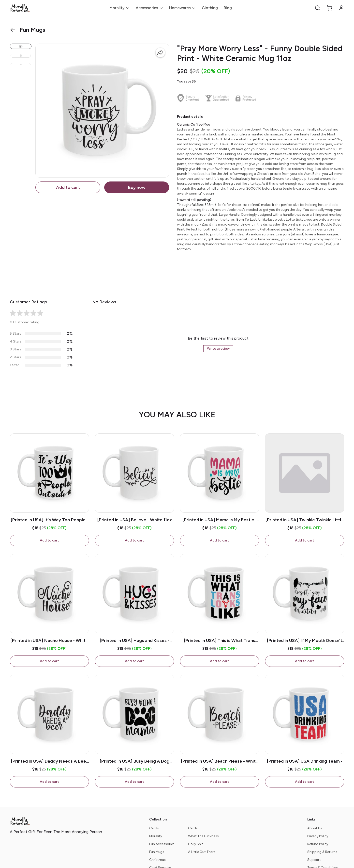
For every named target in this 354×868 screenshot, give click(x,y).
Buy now (137, 187)
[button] (318, 8)
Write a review (218, 349)
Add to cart (68, 187)
